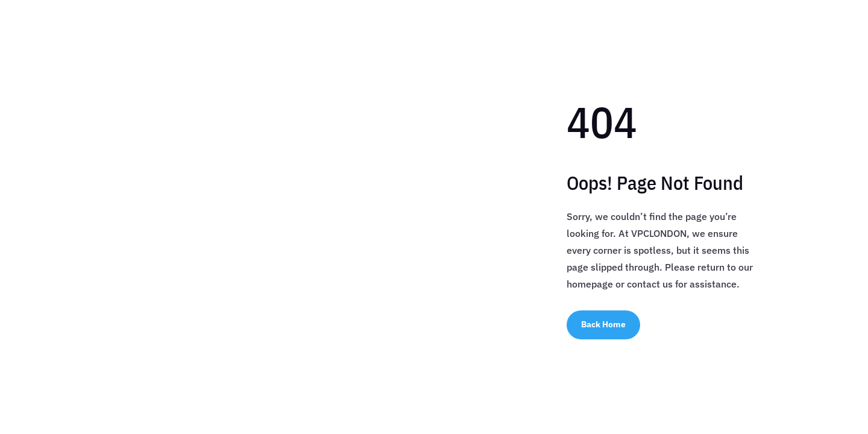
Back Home (603, 324)
